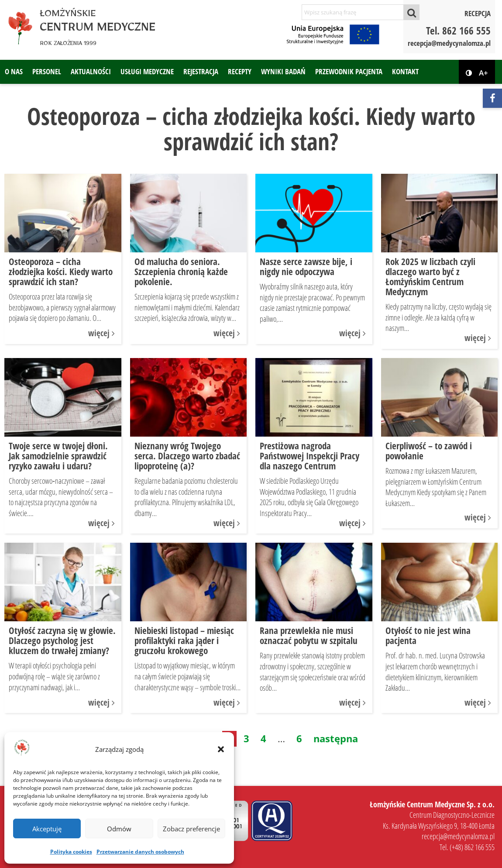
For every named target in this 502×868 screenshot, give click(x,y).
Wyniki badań (283, 71)
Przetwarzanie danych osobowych (140, 852)
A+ (483, 73)
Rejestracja (201, 71)
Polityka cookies (71, 852)
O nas (14, 71)
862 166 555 (466, 31)
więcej (103, 333)
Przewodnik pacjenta (349, 71)
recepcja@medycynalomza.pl (449, 43)
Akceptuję (47, 829)
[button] (221, 749)
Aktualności (91, 71)
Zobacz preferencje (191, 829)
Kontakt (405, 71)
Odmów (119, 829)
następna (336, 738)
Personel (47, 71)
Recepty (240, 71)
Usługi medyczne (147, 71)
